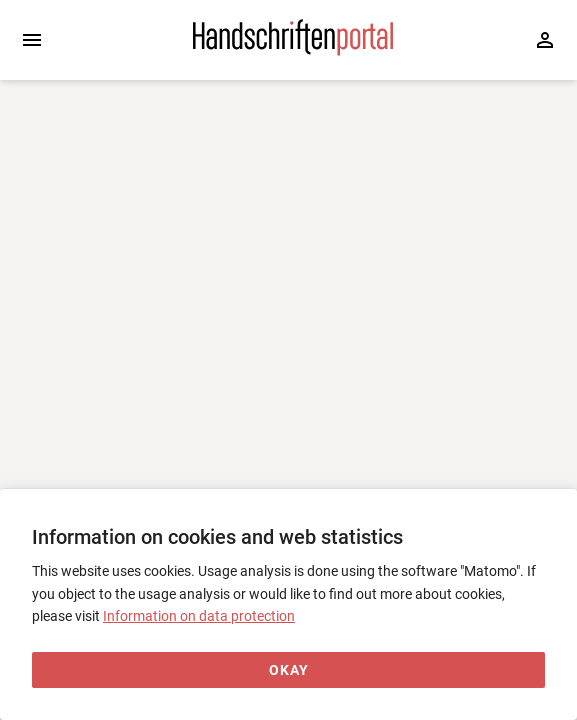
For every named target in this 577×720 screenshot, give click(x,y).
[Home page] (293, 51)
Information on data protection (199, 616)
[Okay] (288, 670)
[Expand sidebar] (32, 40)
